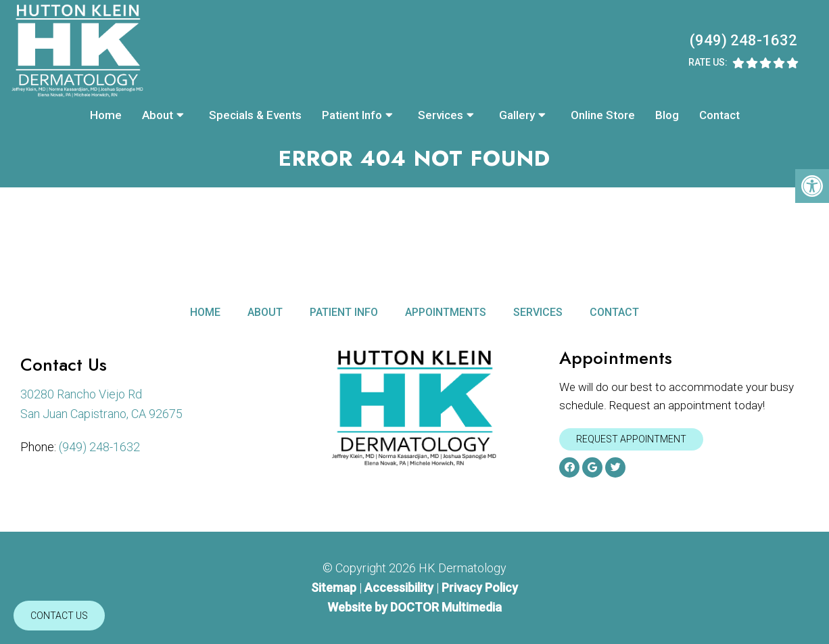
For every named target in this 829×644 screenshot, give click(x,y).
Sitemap (334, 588)
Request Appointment (631, 439)
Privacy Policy (480, 588)
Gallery (517, 115)
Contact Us (59, 616)
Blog (667, 115)
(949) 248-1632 (743, 40)
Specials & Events (255, 115)
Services (441, 115)
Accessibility (399, 588)
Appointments (446, 312)
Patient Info (352, 115)
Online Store (603, 115)
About (158, 115)
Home (106, 115)
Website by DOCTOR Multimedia (414, 607)
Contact (719, 115)
